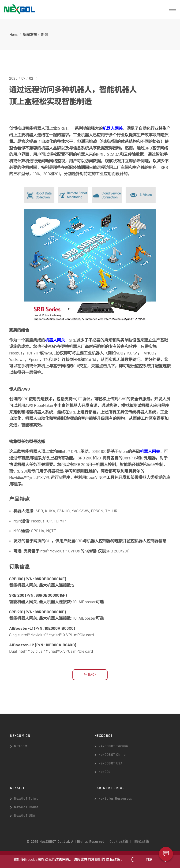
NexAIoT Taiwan (28, 799)
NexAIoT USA (25, 816)
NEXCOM (21, 746)
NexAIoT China (26, 807)
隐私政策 (142, 842)
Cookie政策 (119, 842)
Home (14, 34)
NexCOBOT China (112, 755)
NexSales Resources (115, 799)
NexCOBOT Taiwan (113, 746)
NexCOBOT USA (111, 763)
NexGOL (105, 772)
